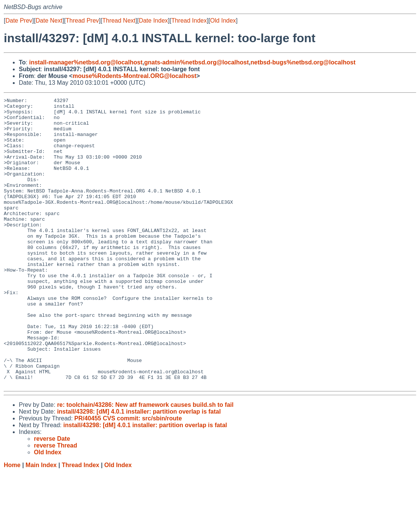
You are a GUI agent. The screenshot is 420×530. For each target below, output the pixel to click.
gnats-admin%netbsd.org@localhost (197, 62)
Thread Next (119, 21)
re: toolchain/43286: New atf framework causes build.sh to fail (145, 462)
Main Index (41, 523)
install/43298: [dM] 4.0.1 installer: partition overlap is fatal (139, 469)
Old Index (223, 21)
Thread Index (189, 21)
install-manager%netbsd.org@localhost (86, 62)
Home (12, 523)
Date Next (49, 21)
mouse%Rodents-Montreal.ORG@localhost (135, 76)
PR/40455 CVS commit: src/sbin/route (128, 476)
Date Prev (19, 21)
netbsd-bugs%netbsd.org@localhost (303, 62)
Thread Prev (82, 21)
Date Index (153, 21)
